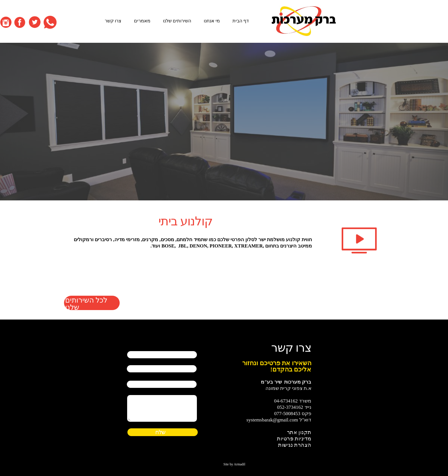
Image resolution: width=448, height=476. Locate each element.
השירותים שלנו (233, 21)
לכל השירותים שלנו (86, 303)
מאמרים (198, 21)
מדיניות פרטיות (294, 439)
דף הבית (297, 21)
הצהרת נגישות (295, 445)
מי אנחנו (268, 21)
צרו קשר (169, 21)
